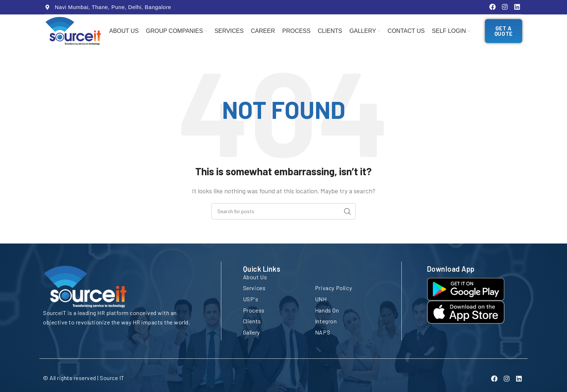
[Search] (283, 215)
